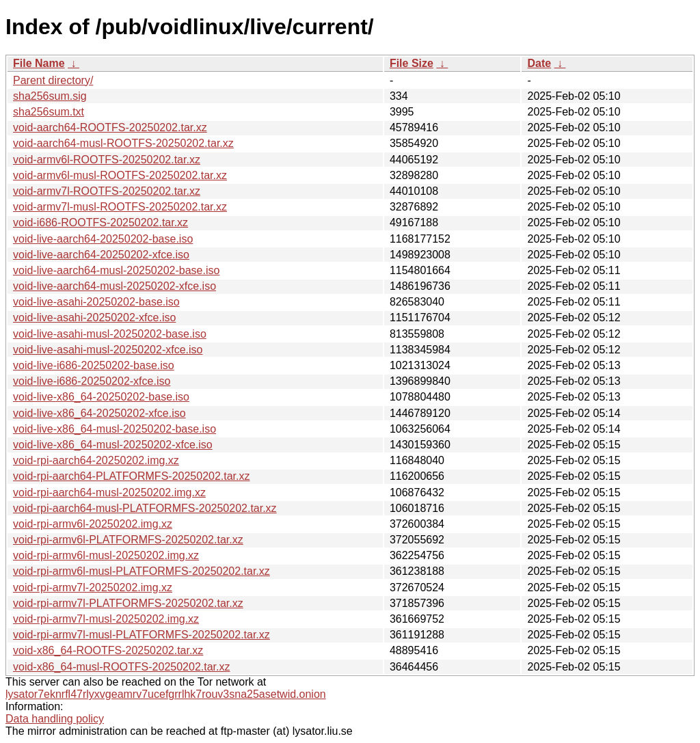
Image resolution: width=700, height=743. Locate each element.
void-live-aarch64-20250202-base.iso (103, 239)
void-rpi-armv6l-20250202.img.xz (93, 524)
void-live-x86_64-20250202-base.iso (101, 397)
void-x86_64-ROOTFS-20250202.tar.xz (108, 650)
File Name (39, 63)
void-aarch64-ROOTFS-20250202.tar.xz (110, 127)
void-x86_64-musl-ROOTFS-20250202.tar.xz (121, 667)
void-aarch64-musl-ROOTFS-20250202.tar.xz (123, 143)
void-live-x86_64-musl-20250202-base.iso (115, 429)
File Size (412, 63)
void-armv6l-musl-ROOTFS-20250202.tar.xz (120, 175)
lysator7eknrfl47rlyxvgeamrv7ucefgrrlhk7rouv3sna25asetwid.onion (166, 694)
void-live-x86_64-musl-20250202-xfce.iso (113, 445)
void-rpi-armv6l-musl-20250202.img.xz (106, 555)
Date (539, 63)
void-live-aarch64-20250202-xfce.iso (101, 255)
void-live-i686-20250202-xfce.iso (92, 381)
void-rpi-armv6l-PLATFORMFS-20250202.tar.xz (128, 540)
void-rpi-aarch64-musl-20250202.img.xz (109, 492)
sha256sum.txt (49, 112)
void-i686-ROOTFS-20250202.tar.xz (100, 222)
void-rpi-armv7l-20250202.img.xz (93, 587)
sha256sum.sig (50, 96)
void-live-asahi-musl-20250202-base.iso (110, 334)
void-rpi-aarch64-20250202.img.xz (96, 460)
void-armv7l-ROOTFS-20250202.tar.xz (107, 191)
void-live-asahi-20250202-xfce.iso (94, 318)
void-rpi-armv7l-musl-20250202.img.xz (106, 619)
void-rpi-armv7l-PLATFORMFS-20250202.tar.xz (128, 603)
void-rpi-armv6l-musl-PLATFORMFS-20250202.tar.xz (142, 571)
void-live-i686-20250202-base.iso (94, 365)
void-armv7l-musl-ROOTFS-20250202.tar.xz (120, 207)
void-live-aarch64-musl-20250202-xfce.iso (115, 286)
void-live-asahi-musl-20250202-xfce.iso (108, 350)
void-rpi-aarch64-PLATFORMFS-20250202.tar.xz (132, 476)
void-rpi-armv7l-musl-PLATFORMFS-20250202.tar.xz (142, 635)
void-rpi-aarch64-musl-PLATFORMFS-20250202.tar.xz (145, 508)
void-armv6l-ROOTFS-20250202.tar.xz (107, 160)
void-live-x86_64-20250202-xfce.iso (99, 413)
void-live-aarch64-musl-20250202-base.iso (116, 270)
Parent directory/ (53, 80)
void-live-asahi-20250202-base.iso (96, 302)
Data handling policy (55, 719)
